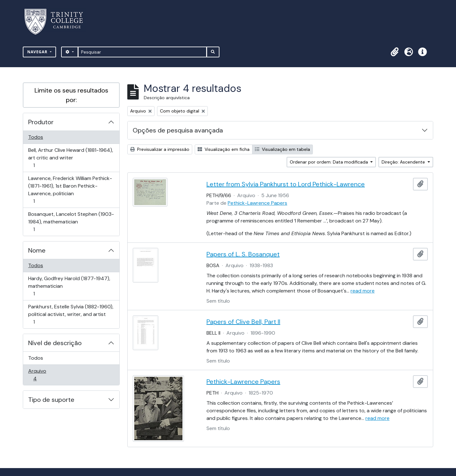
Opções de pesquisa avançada (178, 130)
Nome (37, 250)
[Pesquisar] (142, 52)
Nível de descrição (55, 343)
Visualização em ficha (224, 149)
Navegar (38, 52)
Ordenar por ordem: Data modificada (329, 162)
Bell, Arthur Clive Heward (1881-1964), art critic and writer (70, 158)
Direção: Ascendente (404, 162)
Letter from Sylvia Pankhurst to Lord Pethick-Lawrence (286, 184)
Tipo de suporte (51, 400)
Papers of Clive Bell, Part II (243, 322)
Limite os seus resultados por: (71, 95)
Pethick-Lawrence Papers (257, 203)
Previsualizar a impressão (160, 149)
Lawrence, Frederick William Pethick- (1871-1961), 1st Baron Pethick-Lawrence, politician (70, 190)
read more (363, 291)
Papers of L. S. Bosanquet (243, 254)
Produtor (41, 122)
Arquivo (44, 375)
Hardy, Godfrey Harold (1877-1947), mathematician (69, 286)
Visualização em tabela (282, 149)
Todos (36, 137)
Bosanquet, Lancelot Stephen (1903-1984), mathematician (71, 222)
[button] (395, 52)
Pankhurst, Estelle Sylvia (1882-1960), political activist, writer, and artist (71, 314)
